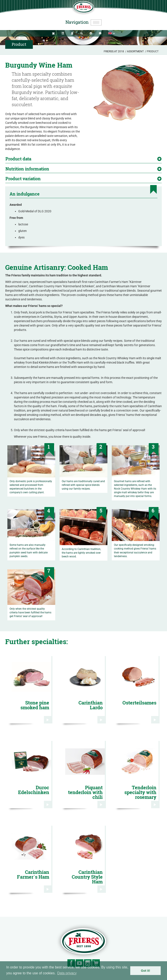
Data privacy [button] (67, 973)
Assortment (135, 51)
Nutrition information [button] (27, 169)
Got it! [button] (145, 971)
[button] (112, 33)
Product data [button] (18, 159)
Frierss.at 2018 (114, 51)
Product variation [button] (23, 179)
